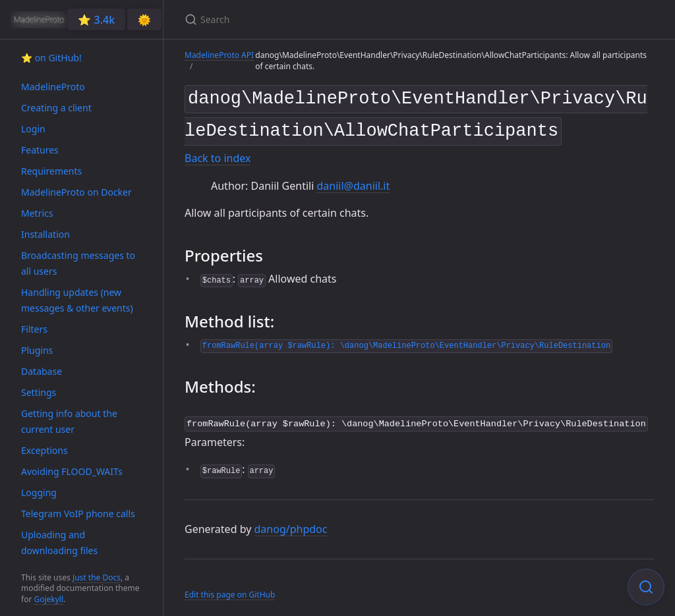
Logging (39, 492)
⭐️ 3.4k (96, 20)
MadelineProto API (219, 55)
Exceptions (44, 450)
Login (33, 129)
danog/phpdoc (291, 522)
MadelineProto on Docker (76, 192)
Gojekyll (48, 599)
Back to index (218, 154)
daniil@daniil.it (353, 181)
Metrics (37, 213)
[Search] (340, 19)
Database (42, 371)
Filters (34, 329)
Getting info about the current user (69, 421)
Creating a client (56, 108)
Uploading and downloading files (59, 543)
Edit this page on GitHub (230, 589)
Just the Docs (97, 577)
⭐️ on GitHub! (51, 58)
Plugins (37, 350)
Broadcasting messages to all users (78, 263)
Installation (45, 234)
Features (40, 150)
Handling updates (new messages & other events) (77, 300)
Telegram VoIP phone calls (78, 514)
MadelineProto (53, 87)
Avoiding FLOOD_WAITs (72, 471)
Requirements (51, 171)
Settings (39, 392)
